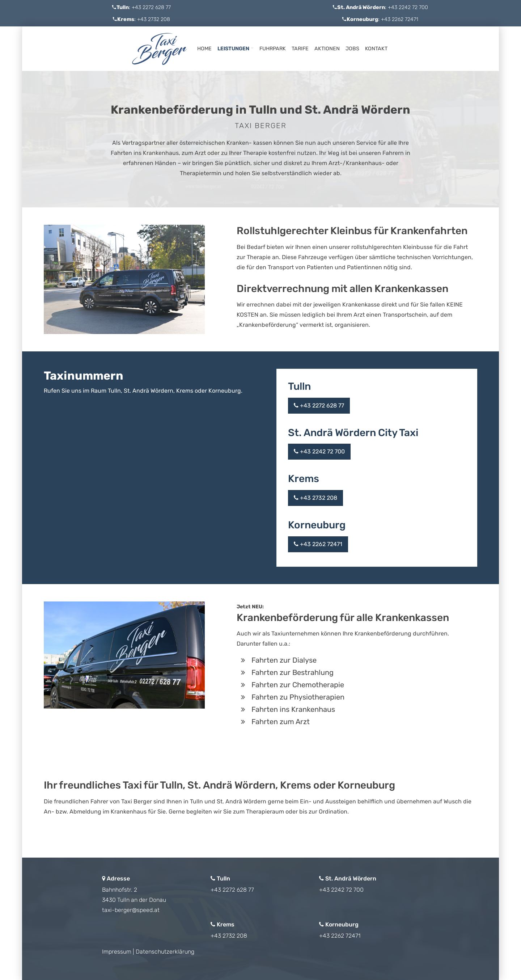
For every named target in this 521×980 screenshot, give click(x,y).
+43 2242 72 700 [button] (319, 451)
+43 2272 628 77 (151, 7)
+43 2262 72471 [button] (318, 544)
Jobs (352, 49)
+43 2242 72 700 (408, 7)
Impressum (117, 952)
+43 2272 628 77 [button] (319, 405)
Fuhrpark (273, 49)
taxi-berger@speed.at (131, 910)
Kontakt (376, 49)
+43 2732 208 (154, 19)
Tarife (300, 49)
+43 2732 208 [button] (315, 498)
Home (204, 49)
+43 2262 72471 (400, 19)
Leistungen (233, 49)
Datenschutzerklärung (165, 952)
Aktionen (327, 49)
